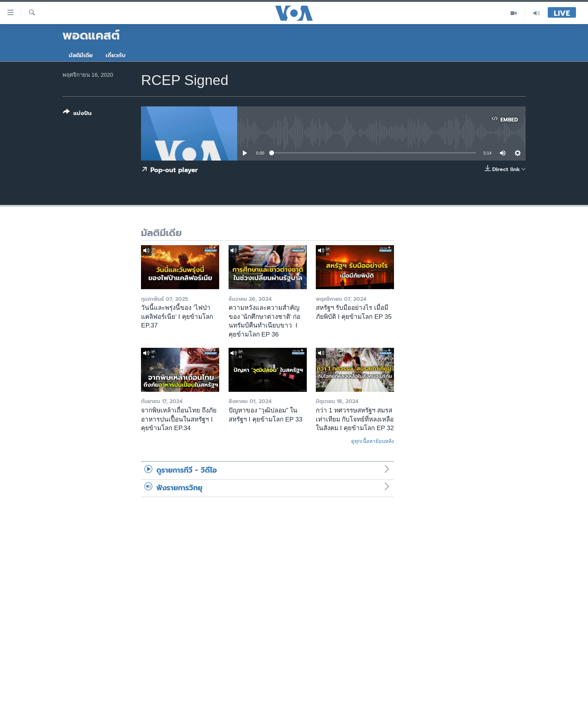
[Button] (77, 114)
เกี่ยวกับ (116, 55)
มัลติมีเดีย (81, 55)
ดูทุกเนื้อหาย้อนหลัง (373, 441)
